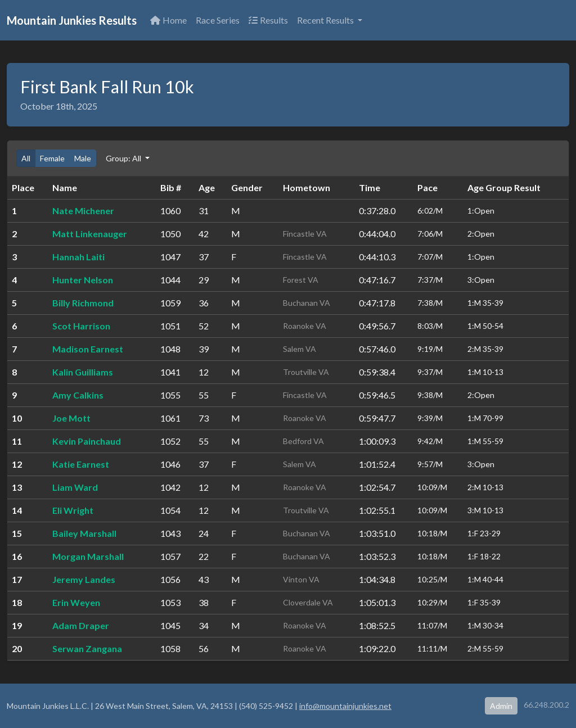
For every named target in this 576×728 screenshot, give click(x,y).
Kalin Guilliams (83, 372)
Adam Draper (81, 625)
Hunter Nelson (83, 280)
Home (168, 20)
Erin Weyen (76, 602)
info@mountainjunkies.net (345, 706)
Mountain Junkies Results (72, 20)
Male (83, 158)
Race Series (218, 20)
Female (52, 158)
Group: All (124, 158)
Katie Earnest (81, 464)
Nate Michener (83, 211)
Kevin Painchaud (87, 441)
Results (268, 20)
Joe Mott (71, 418)
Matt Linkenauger (90, 234)
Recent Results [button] (326, 20)
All (26, 158)
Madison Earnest (88, 349)
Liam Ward (75, 487)
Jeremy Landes (84, 579)
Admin (501, 706)
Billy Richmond (83, 303)
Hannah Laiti (78, 257)
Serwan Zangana (87, 648)
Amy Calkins (78, 395)
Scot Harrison (81, 326)
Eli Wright (73, 510)
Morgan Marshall (88, 556)
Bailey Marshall (84, 533)
